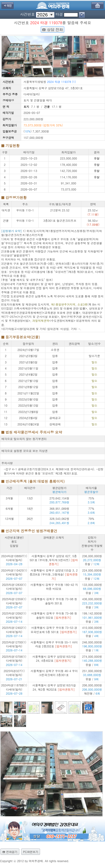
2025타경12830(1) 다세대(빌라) (14, 587)
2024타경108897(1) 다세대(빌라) (14, 558)
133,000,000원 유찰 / (92, 589)
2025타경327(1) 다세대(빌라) (14, 673)
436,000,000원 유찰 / (92, 603)
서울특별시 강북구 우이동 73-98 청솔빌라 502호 (54, 615)
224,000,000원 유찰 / (92, 574)
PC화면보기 (31, 852)
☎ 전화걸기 (10, 852)
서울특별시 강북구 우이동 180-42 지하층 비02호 (54, 587)
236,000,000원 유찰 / (92, 560)
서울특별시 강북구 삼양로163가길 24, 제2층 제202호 (54, 687)
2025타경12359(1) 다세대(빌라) (14, 601)
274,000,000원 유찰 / (92, 661)
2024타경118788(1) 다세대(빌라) (14, 687)
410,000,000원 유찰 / (92, 632)
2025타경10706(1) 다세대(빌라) (14, 658)
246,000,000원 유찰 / (92, 646)
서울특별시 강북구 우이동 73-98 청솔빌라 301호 (54, 601)
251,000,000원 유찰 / (92, 675)
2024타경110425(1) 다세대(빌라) (14, 572)
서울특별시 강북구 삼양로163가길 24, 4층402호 (54, 658)
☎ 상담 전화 (52, 29)
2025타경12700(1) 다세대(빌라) (14, 644)
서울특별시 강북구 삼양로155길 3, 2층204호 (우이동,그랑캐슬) (54, 574)
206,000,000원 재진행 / (92, 689)
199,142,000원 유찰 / (92, 617)
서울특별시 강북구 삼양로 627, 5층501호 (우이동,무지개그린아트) (54, 560)
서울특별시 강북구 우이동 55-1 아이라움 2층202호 (54, 644)
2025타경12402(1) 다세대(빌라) (14, 630)
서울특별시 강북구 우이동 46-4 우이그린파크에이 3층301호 (54, 673)
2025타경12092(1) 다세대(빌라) (14, 615)
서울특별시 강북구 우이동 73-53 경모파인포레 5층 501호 (54, 630)
